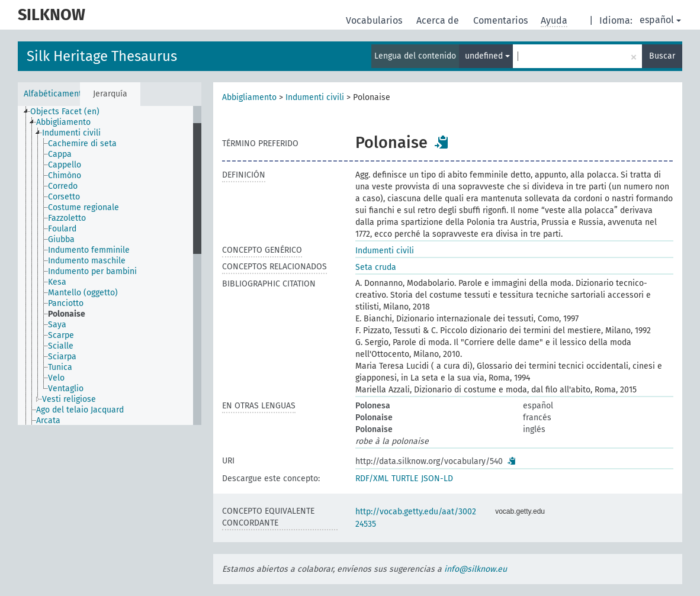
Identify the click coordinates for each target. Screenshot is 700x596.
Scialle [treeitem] (61, 346)
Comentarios (502, 20)
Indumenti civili (315, 97)
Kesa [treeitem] (57, 282)
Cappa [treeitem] (60, 154)
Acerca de (439, 20)
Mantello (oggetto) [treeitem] (83, 293)
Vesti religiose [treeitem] (69, 399)
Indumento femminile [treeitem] (89, 250)
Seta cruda (376, 267)
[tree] (110, 265)
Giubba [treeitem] (61, 239)
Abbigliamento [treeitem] (63, 122)
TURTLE (405, 479)
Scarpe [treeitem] (61, 335)
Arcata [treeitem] (48, 421)
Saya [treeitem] (57, 325)
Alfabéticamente (52, 94)
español (660, 20)
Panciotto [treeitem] (66, 303)
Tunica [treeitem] (60, 367)
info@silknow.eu (476, 569)
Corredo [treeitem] (63, 186)
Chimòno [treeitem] (65, 175)
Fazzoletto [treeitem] (67, 218)
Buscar (662, 56)
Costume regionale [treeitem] (84, 207)
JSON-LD (437, 479)
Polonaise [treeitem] (67, 314)
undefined (487, 56)
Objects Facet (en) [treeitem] (65, 112)
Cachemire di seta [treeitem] (82, 144)
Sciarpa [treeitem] (62, 357)
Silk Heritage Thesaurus (102, 56)
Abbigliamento (249, 97)
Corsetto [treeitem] (64, 197)
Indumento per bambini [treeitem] (92, 271)
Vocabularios (375, 20)
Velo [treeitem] (56, 378)
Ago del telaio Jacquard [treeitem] (80, 410)
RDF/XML (372, 479)
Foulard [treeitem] (62, 229)
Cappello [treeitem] (65, 165)
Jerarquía (110, 94)
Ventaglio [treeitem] (66, 389)
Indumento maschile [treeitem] (87, 261)
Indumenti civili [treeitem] (71, 133)
